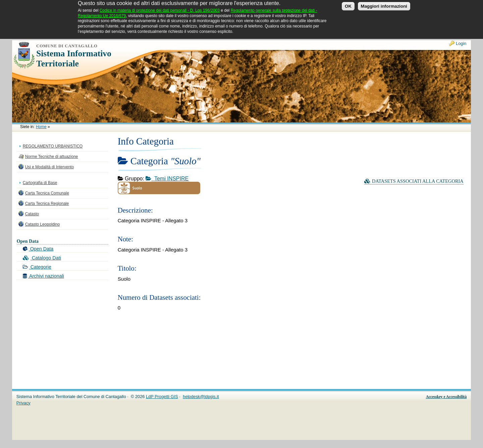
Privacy (23, 403)
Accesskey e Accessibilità (446, 397)
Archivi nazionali (43, 276)
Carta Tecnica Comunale (47, 193)
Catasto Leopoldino (42, 224)
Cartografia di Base (40, 183)
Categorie (37, 267)
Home (41, 127)
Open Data (38, 249)
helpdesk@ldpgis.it (201, 397)
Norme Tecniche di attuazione (52, 157)
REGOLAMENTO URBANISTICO (53, 146)
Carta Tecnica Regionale (47, 204)
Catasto (32, 214)
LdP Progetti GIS (162, 397)
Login (461, 43)
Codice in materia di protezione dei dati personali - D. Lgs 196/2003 (160, 8)
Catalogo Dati (42, 258)
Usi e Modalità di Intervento (49, 167)
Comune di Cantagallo (67, 46)
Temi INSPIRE (167, 179)
